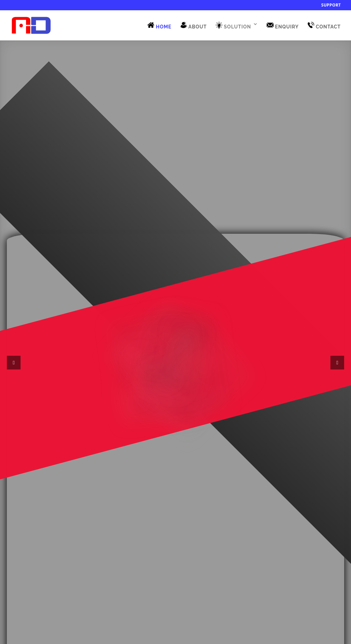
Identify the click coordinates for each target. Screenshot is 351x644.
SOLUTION (233, 26)
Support (331, 5)
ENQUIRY (283, 26)
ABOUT (194, 26)
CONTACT (324, 26)
